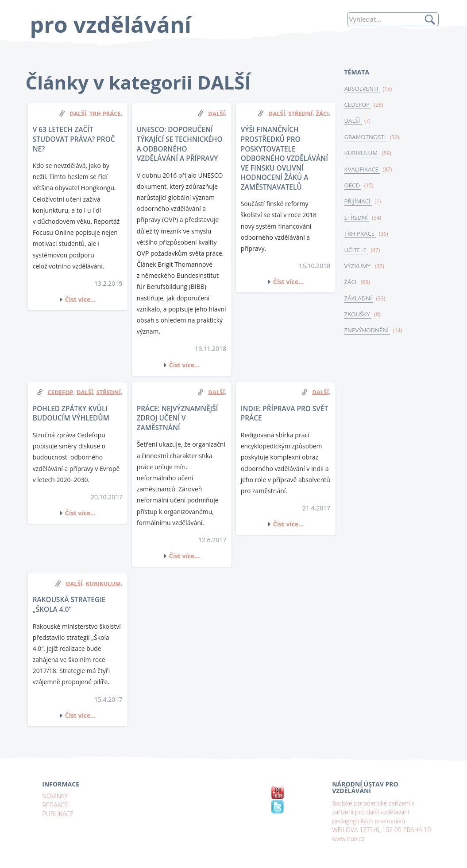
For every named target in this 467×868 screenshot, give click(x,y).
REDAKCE (55, 805)
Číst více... (81, 299)
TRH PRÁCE (360, 234)
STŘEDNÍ (357, 218)
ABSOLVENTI (362, 89)
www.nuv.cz (348, 839)
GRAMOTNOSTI (366, 137)
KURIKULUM (362, 153)
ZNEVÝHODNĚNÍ (367, 330)
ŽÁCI (351, 282)
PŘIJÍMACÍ (358, 201)
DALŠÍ (353, 121)
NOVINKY (55, 796)
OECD (353, 185)
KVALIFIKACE (362, 169)
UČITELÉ (356, 250)
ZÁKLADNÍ (359, 298)
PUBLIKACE (58, 814)
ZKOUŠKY (358, 314)
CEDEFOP (358, 105)
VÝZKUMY (358, 266)
